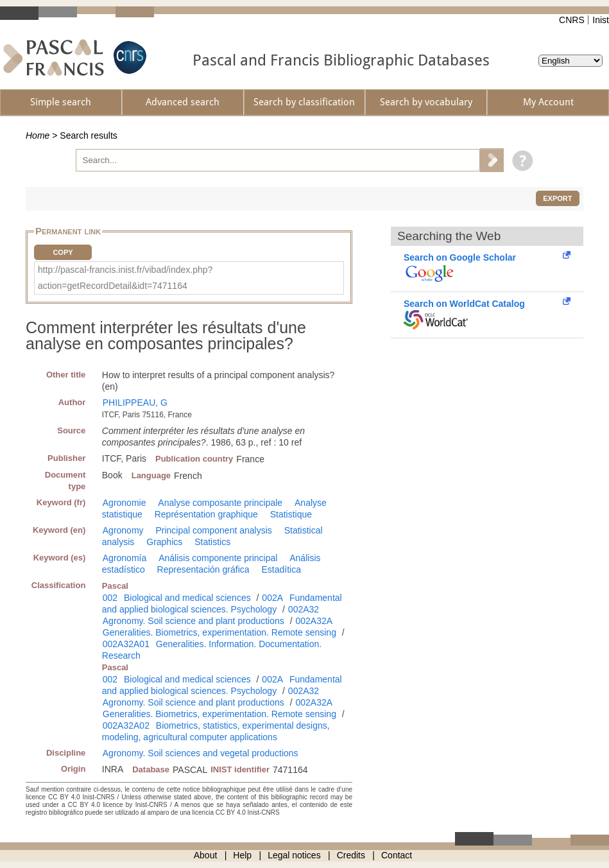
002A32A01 (126, 644)
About (206, 855)
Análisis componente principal (218, 558)
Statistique (291, 514)
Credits (351, 855)
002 (110, 598)
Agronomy (123, 530)
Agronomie (124, 503)
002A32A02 (126, 725)
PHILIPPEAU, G (135, 403)
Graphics (164, 542)
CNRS (572, 20)
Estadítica (281, 569)
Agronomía (124, 558)
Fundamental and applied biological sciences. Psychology (222, 603)
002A (272, 598)
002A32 (304, 609)
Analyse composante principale (220, 503)
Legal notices (294, 855)
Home (38, 135)
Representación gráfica (203, 569)
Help (242, 855)
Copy (63, 252)
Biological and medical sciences (187, 598)
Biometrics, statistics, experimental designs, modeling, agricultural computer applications (216, 731)
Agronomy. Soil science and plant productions (193, 621)
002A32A (314, 621)
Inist (601, 20)
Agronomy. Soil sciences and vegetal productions (201, 753)
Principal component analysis (213, 530)
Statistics (212, 542)
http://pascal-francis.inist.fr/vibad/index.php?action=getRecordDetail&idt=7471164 (125, 278)
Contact (397, 855)
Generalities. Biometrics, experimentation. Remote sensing (219, 632)
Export (557, 198)
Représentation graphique (206, 514)
